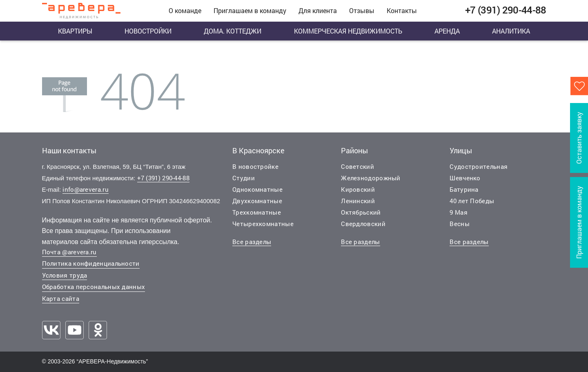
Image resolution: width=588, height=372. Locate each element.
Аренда (447, 31)
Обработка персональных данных (94, 287)
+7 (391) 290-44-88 (163, 178)
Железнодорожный (371, 178)
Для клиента (318, 10)
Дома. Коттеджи (233, 31)
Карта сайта (61, 298)
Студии (244, 178)
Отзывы (362, 10)
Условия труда (65, 275)
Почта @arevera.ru (69, 252)
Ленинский (358, 201)
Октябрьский (361, 212)
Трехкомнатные (257, 212)
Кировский (358, 189)
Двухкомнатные (257, 201)
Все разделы (252, 242)
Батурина (464, 189)
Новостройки (148, 31)
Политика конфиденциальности (91, 263)
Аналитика (511, 31)
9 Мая (459, 212)
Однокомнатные (257, 189)
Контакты (402, 10)
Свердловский (363, 224)
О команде (185, 10)
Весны (460, 224)
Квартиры (75, 31)
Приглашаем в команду (250, 10)
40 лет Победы (472, 201)
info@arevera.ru (86, 189)
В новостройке (255, 166)
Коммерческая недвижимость (348, 31)
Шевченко (465, 178)
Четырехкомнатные (263, 224)
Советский (357, 166)
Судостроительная (479, 166)
